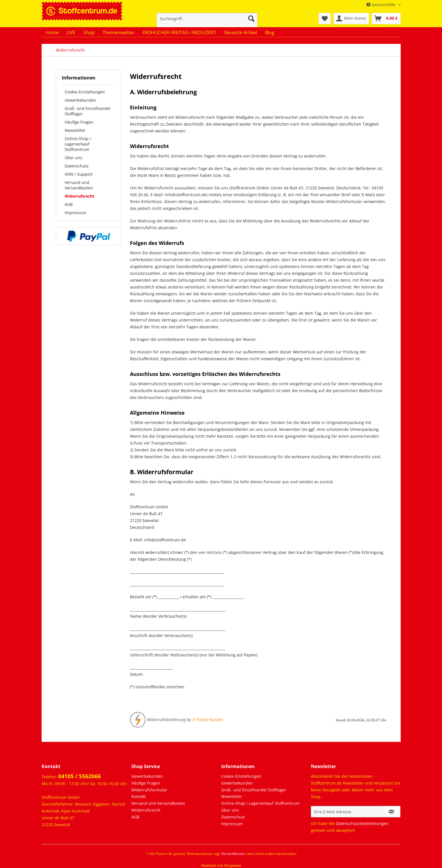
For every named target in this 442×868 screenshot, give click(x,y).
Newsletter (75, 130)
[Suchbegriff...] (207, 19)
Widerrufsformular (149, 790)
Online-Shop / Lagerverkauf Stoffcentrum (78, 144)
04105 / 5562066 (80, 776)
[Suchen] (251, 19)
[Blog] (270, 32)
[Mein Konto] (351, 19)
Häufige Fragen (79, 122)
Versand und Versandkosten (79, 185)
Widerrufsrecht (80, 196)
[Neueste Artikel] (241, 32)
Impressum (76, 213)
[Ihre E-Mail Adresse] (347, 812)
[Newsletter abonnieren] (391, 812)
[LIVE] (71, 32)
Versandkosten (233, 854)
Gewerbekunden (81, 100)
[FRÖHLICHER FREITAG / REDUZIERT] (179, 32)
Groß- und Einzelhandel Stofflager (87, 111)
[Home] (52, 32)
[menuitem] (207, 21)
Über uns (74, 158)
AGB (69, 204)
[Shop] (89, 32)
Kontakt (139, 796)
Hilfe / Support (79, 174)
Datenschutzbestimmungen (362, 823)
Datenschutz (77, 166)
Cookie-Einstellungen (85, 92)
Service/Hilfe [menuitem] (382, 5)
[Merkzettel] (325, 19)
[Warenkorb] (386, 19)
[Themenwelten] (119, 32)
